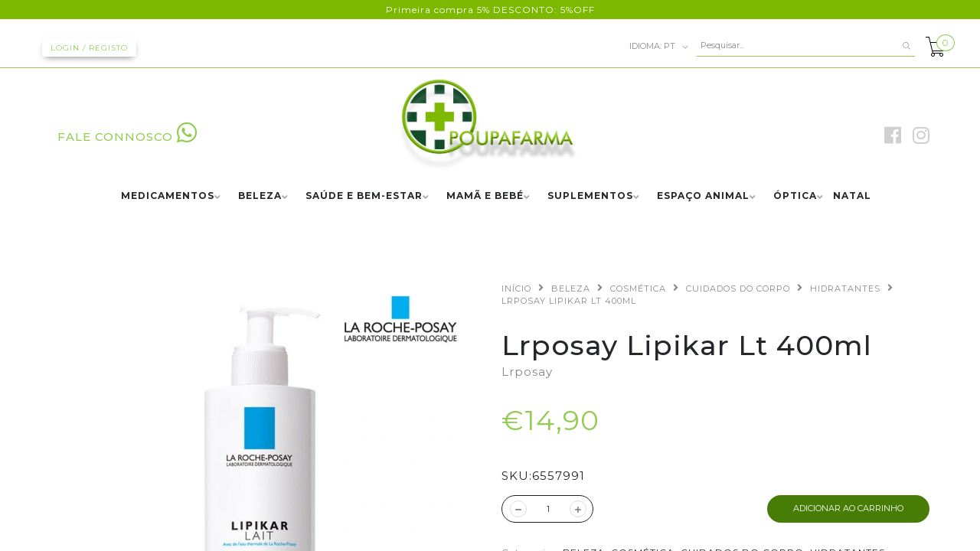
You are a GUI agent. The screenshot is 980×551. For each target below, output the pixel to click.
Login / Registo (89, 48)
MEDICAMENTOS (168, 196)
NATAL (852, 196)
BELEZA (260, 196)
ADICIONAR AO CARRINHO (848, 508)
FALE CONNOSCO (127, 137)
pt (659, 47)
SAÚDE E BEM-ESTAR (364, 196)
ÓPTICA (795, 196)
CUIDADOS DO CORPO (738, 289)
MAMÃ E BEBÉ (485, 196)
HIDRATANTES (845, 289)
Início (516, 289)
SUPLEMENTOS (590, 196)
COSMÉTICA (638, 289)
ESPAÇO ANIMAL (703, 196)
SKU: (517, 476)
